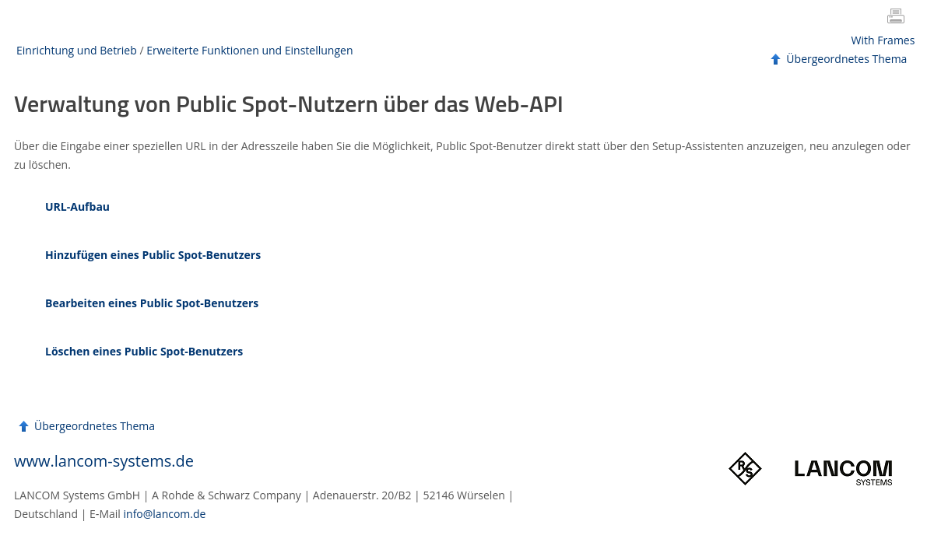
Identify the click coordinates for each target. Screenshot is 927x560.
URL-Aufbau (77, 206)
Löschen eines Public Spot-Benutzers (144, 351)
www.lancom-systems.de (104, 461)
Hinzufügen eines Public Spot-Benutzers (153, 255)
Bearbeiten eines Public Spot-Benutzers (152, 303)
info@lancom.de (165, 514)
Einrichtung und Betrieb (77, 50)
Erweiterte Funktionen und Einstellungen (249, 50)
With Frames (883, 40)
